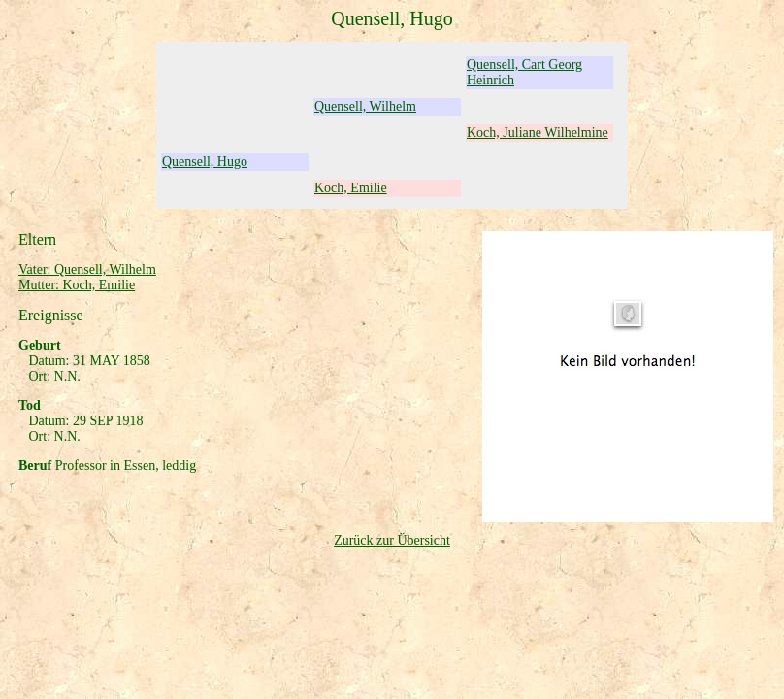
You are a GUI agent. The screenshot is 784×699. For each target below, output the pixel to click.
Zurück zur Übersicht (392, 540)
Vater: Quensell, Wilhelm (87, 269)
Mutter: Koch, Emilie (77, 285)
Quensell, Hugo (205, 162)
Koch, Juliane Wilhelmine (538, 133)
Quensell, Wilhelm (365, 106)
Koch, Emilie (351, 188)
